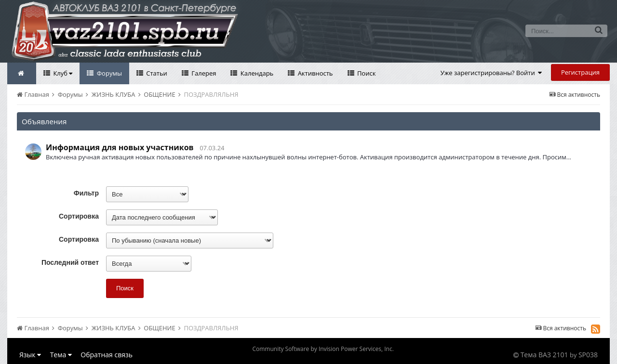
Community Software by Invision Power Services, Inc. (323, 349)
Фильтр (86, 193)
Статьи (156, 73)
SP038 (588, 355)
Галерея (203, 73)
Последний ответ (70, 262)
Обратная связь (107, 355)
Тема (61, 355)
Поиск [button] (125, 288)
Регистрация (580, 72)
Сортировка (79, 216)
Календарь (256, 73)
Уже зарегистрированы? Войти (491, 73)
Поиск (366, 73)
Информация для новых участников (120, 147)
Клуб (62, 73)
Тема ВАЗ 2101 (544, 355)
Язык (30, 355)
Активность (314, 73)
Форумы (108, 73)
